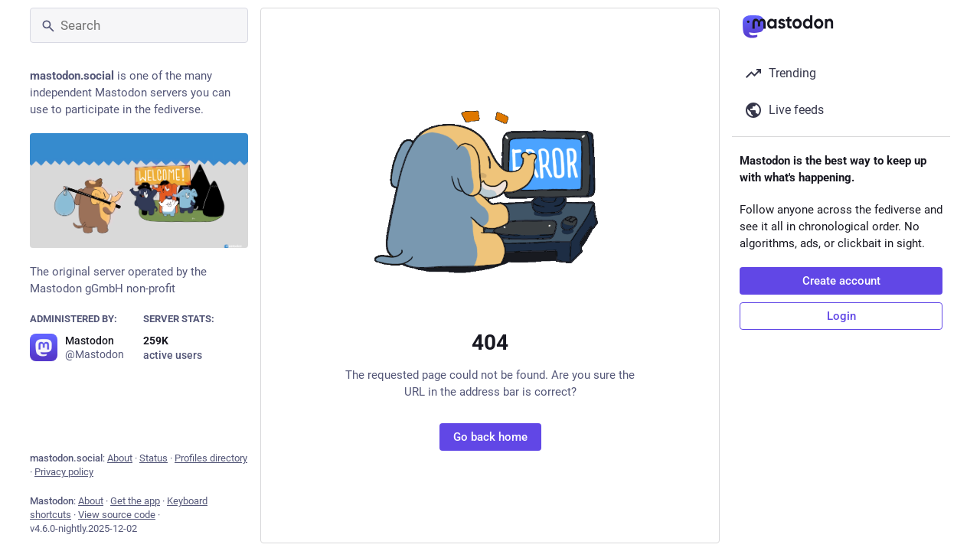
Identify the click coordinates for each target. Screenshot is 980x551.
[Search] (139, 25)
